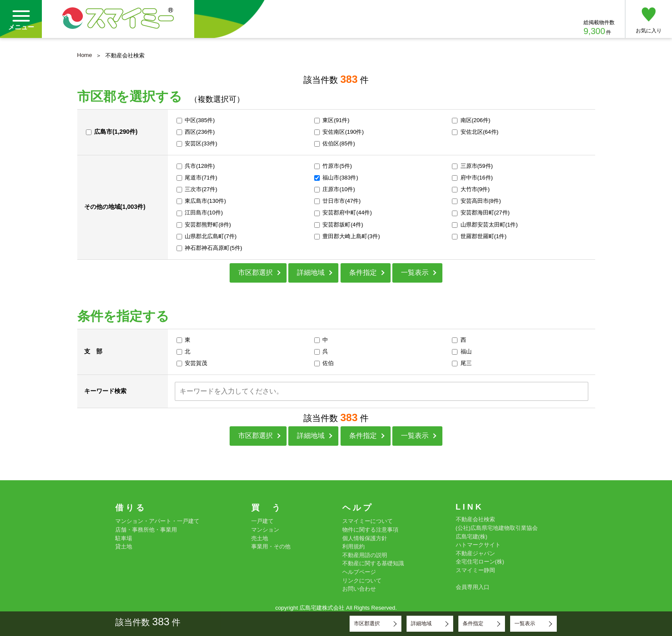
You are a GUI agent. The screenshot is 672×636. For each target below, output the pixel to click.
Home (85, 55)
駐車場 (124, 538)
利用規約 (353, 546)
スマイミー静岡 (475, 570)
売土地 (260, 538)
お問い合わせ (359, 589)
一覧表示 (415, 272)
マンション (265, 530)
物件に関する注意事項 (370, 530)
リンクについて (362, 581)
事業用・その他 (271, 546)
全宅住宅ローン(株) (480, 562)
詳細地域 (311, 272)
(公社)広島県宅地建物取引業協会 (497, 528)
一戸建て (262, 521)
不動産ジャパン (475, 553)
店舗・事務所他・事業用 (146, 530)
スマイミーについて (368, 521)
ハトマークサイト (478, 545)
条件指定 (363, 272)
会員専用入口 (473, 587)
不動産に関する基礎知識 (373, 563)
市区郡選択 (256, 272)
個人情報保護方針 (365, 538)
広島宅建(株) (472, 537)
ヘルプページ (359, 572)
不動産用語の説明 (365, 555)
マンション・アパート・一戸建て (157, 521)
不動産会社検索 (475, 519)
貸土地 (124, 546)
